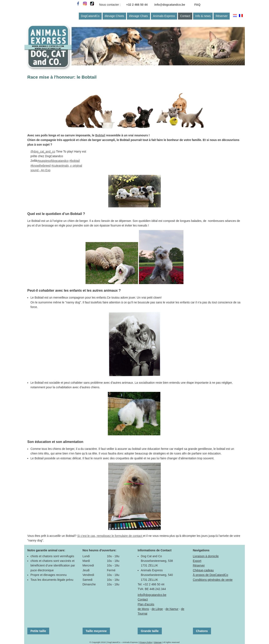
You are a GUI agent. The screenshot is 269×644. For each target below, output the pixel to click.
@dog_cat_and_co (43, 151)
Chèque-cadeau (203, 570)
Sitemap (158, 642)
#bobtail (75, 161)
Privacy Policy (146, 642)
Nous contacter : (110, 5)
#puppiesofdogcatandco (53, 161)
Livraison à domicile (206, 556)
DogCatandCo (90, 16)
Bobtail (100, 135)
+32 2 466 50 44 (137, 5)
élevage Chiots (114, 16)
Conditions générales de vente (213, 580)
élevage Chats (138, 16)
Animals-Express (164, 16)
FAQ (197, 5)
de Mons (143, 609)
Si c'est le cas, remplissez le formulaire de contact (110, 536)
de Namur (172, 609)
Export (197, 561)
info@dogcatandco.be (170, 5)
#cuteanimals (60, 166)
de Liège (157, 609)
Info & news (203, 16)
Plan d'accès (146, 604)
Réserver (222, 16)
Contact (185, 16)
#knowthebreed (41, 166)
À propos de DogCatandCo (211, 575)
